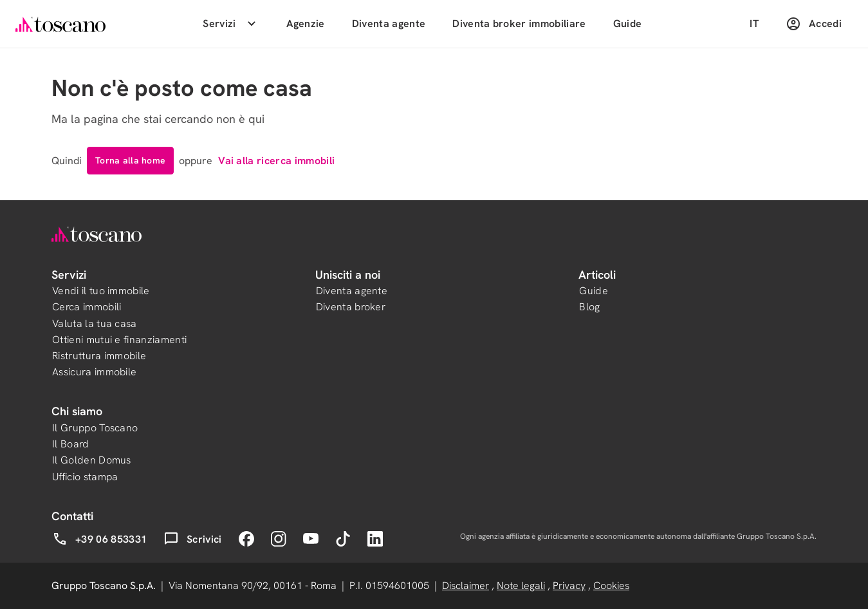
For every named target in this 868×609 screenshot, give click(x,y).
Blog (589, 307)
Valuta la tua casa (95, 323)
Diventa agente (389, 23)
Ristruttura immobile (99, 356)
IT (754, 23)
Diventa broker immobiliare (519, 23)
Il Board (71, 444)
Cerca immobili (87, 307)
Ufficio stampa (85, 477)
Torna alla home (130, 160)
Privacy (569, 586)
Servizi (231, 24)
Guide (628, 23)
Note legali (521, 586)
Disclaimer (466, 586)
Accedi (814, 24)
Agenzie (306, 23)
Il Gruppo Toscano (95, 428)
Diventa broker (351, 307)
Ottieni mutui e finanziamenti (119, 340)
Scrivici (193, 539)
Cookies (611, 586)
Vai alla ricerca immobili (276, 161)
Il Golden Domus (92, 460)
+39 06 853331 (99, 539)
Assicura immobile (94, 372)
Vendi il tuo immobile (101, 291)
